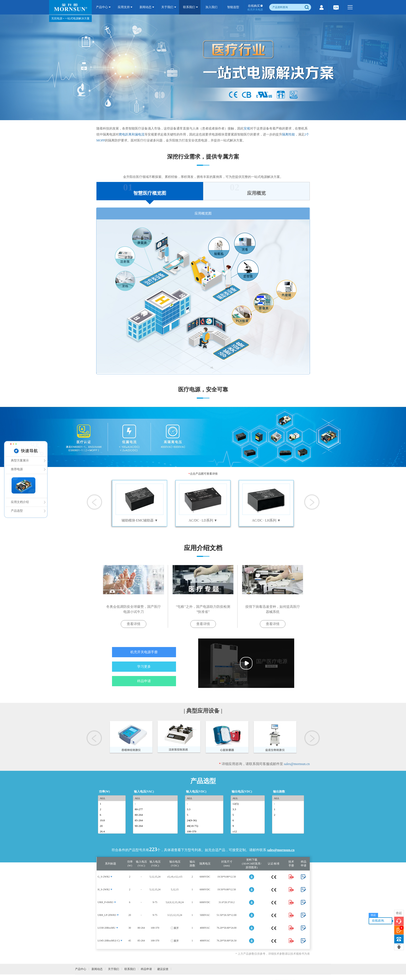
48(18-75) (205, 826)
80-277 (156, 809)
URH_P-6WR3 (106, 902)
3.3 (205, 809)
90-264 (156, 826)
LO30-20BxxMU (107, 928)
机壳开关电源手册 (144, 652)
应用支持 (125, 7)
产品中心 (103, 7)
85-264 (156, 820)
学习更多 (144, 667)
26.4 (113, 832)
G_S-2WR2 (104, 877)
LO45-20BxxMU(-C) (109, 941)
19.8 (113, 820)
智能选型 (233, 7)
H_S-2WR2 (104, 889)
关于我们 (169, 7)
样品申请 (144, 681)
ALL (113, 798)
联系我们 (191, 7)
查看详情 (134, 624)
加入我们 (211, 7)
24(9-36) (205, 820)
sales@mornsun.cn (297, 764)
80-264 (156, 815)
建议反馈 (163, 969)
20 (113, 826)
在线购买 (255, 8)
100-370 (205, 832)
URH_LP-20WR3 (107, 915)
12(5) (249, 804)
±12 (249, 832)
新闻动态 (147, 7)
